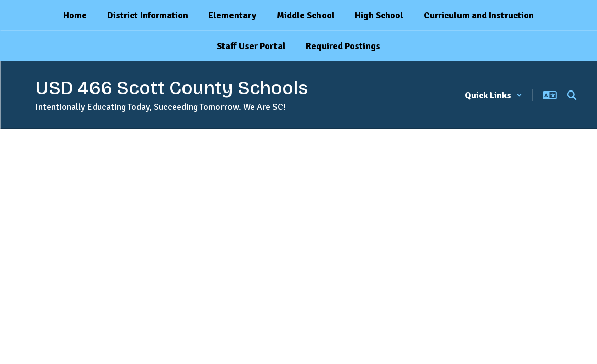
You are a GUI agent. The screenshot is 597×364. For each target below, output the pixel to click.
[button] (493, 95)
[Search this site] (572, 95)
